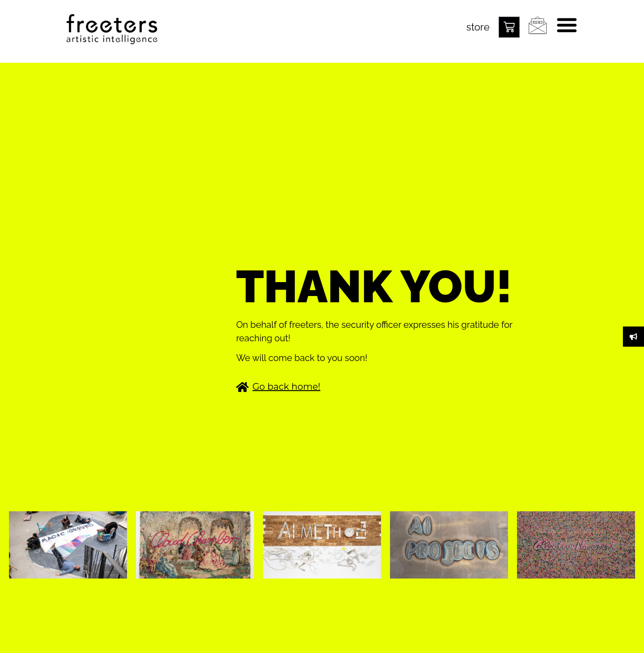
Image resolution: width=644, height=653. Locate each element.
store (478, 27)
